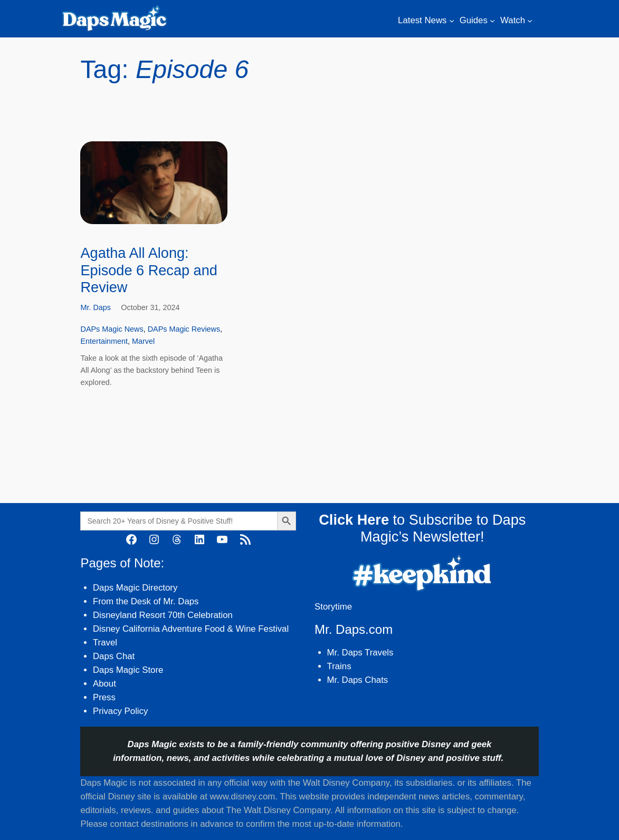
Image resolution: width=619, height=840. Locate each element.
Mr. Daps (96, 307)
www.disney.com (242, 796)
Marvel (143, 341)
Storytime (333, 607)
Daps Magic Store (128, 670)
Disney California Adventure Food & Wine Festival (191, 629)
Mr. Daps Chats (358, 680)
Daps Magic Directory (135, 588)
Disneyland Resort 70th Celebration (163, 615)
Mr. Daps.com (354, 629)
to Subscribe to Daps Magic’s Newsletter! (422, 528)
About (104, 684)
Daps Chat (114, 656)
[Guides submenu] (492, 21)
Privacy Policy (120, 711)
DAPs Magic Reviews (184, 329)
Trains (339, 666)
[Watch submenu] (530, 21)
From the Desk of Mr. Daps (146, 601)
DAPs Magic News (112, 329)
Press (104, 697)
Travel (105, 643)
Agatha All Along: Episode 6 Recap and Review (149, 270)
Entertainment (104, 341)
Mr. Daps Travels (360, 653)
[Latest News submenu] (452, 21)
